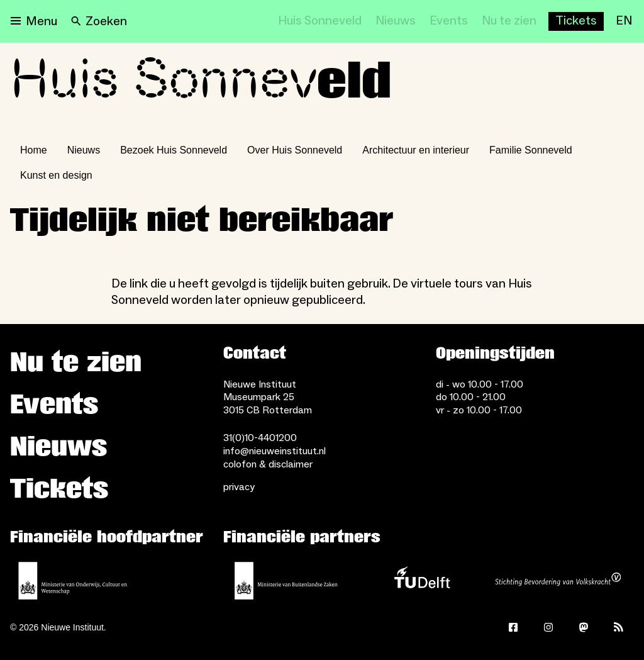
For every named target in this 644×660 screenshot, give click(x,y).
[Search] (99, 21)
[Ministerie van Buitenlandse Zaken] (286, 581)
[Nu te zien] (509, 21)
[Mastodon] (584, 627)
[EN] (624, 21)
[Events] (449, 21)
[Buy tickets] (576, 21)
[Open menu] (34, 21)
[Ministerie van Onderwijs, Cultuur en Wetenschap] (73, 581)
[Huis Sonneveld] (320, 21)
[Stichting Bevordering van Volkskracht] (558, 581)
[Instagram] (548, 627)
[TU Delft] (422, 581)
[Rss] (619, 627)
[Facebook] (513, 627)
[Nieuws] (396, 21)
